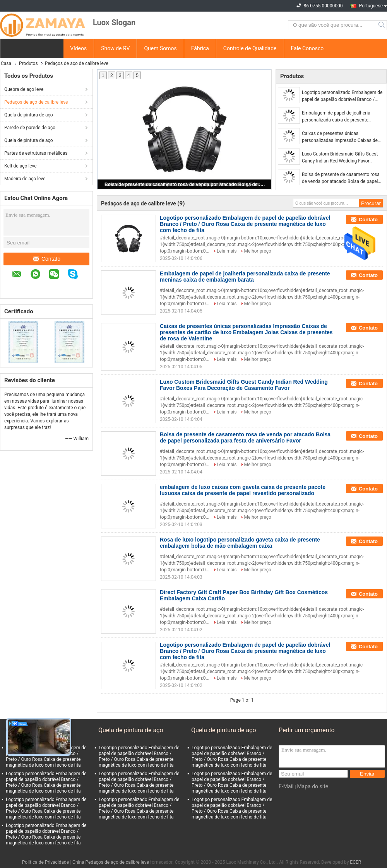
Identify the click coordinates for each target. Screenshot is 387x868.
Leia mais (227, 251)
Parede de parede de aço (30, 128)
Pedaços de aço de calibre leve (36, 102)
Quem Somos (160, 48)
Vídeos (78, 48)
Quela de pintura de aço (29, 115)
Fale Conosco (307, 48)
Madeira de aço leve (25, 179)
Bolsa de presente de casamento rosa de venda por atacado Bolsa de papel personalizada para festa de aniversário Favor (185, 185)
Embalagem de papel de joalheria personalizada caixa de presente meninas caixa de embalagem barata (340, 117)
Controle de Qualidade (250, 48)
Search (382, 25)
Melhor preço (257, 251)
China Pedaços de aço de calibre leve (111, 862)
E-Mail (286, 786)
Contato (47, 259)
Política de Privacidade (45, 862)
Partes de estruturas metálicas (36, 153)
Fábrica (200, 48)
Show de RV (115, 48)
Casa (6, 63)
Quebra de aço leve (24, 89)
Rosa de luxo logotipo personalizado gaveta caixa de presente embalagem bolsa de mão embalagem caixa (240, 543)
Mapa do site (313, 786)
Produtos (28, 63)
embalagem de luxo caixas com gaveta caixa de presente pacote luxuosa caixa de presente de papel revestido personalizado (243, 490)
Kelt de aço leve (21, 166)
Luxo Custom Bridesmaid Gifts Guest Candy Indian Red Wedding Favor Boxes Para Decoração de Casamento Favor (341, 158)
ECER (355, 862)
